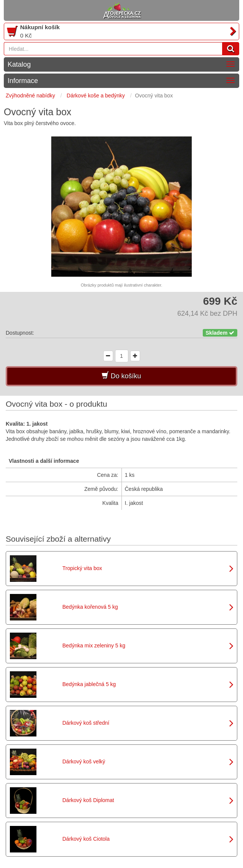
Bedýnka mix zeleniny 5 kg (94, 646)
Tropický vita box (82, 568)
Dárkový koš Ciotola (86, 839)
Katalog (19, 64)
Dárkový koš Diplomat (88, 800)
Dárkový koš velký (84, 761)
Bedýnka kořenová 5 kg (90, 607)
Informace (23, 81)
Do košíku (121, 376)
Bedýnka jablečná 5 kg (89, 684)
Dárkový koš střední (86, 723)
